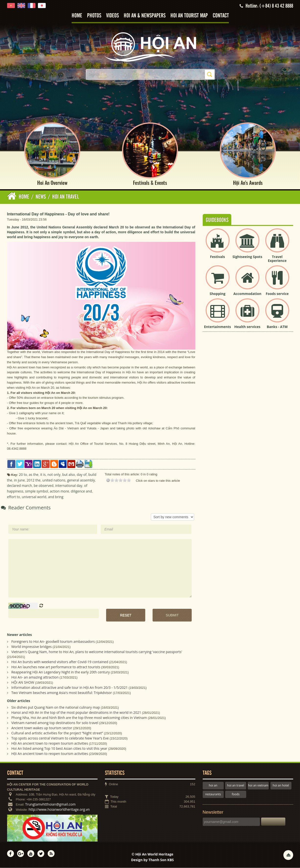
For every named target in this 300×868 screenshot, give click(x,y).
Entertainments (218, 327)
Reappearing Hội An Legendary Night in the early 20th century (61, 672)
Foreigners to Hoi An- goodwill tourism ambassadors (53, 642)
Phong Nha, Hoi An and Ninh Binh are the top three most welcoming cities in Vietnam (79, 718)
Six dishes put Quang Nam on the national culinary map (56, 708)
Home (77, 16)
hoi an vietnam (258, 786)
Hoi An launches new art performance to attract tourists (56, 667)
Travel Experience (277, 259)
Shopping (217, 294)
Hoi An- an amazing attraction (35, 677)
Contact (221, 16)
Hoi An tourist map (189, 16)
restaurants (213, 794)
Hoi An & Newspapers (145, 16)
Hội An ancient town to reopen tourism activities (50, 744)
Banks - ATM (277, 327)
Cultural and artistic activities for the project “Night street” (57, 733)
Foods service (277, 294)
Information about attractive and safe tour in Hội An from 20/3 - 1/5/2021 (69, 688)
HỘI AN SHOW (23, 683)
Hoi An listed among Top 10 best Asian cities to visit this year (59, 749)
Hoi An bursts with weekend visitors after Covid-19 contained (60, 662)
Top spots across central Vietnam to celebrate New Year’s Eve (60, 739)
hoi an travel (236, 786)
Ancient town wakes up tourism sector (42, 728)
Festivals (217, 257)
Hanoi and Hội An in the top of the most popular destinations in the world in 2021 (76, 713)
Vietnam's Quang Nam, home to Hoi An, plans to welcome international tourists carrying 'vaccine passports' (97, 652)
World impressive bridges (31, 647)
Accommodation (247, 294)
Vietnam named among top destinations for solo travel (55, 723)
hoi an (213, 786)
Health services (247, 327)
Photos (94, 16)
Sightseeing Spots (247, 257)
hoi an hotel (281, 786)
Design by (152, 860)
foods (236, 794)
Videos (112, 16)
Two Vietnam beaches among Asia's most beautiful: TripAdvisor (62, 693)
